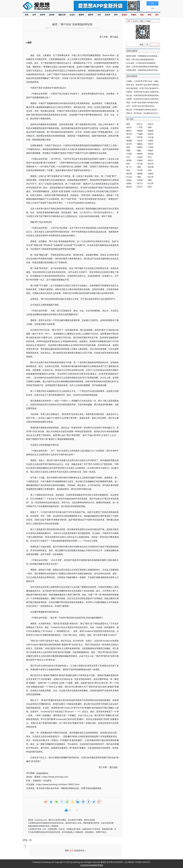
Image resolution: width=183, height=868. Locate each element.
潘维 (150, 180)
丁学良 (140, 127)
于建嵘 (140, 134)
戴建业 (140, 144)
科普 (149, 15)
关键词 (134, 15)
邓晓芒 (151, 150)
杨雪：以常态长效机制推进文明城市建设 (142, 67)
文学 (99, 15)
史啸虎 (140, 160)
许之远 (129, 177)
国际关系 (62, 15)
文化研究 (47, 781)
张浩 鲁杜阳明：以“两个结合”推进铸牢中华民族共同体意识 (150, 88)
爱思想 (43, 6)
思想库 (124, 15)
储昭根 (140, 174)
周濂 (128, 150)
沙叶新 (140, 170)
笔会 (142, 15)
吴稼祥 (151, 174)
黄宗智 (129, 134)
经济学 (43, 15)
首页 (27, 15)
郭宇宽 (140, 137)
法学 (34, 15)
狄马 (150, 157)
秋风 (128, 164)
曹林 (150, 127)
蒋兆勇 (151, 167)
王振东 (140, 157)
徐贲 (128, 137)
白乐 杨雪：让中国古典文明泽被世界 (141, 63)
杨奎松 (140, 147)
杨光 (150, 187)
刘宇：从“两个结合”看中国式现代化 (140, 106)
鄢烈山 (129, 131)
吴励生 (129, 180)
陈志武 (151, 134)
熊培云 (151, 160)
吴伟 (128, 170)
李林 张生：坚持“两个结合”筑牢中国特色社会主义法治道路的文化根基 (154, 85)
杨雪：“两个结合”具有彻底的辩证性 (140, 59)
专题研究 (37, 781)
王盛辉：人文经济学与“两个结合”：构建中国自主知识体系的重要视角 (154, 81)
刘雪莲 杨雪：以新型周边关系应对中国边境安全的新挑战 (149, 70)
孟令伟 (151, 164)
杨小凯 (151, 177)
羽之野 (151, 183)
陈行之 (140, 124)
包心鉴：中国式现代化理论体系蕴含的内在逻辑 (145, 95)
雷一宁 (129, 167)
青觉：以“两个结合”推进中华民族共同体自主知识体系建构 (149, 102)
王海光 (151, 147)
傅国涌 (140, 131)
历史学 (108, 15)
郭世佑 (151, 154)
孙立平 (140, 187)
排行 (157, 15)
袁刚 (139, 177)
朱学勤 (140, 180)
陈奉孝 (140, 154)
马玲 (128, 157)
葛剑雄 (129, 174)
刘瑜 (150, 170)
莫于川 (140, 183)
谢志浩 (129, 187)
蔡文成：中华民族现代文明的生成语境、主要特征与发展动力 (150, 110)
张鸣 (128, 147)
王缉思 (129, 154)
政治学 (52, 15)
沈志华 (140, 141)
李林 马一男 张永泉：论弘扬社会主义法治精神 (145, 113)
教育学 (91, 15)
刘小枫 (140, 164)
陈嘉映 (151, 131)
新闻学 (81, 15)
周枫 (139, 167)
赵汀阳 (129, 144)
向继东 (151, 141)
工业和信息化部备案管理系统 (91, 865)
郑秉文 (129, 183)
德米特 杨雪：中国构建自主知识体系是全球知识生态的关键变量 (152, 56)
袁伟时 (129, 160)
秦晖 (128, 124)
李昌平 (151, 144)
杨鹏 (139, 150)
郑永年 (151, 124)
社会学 (72, 15)
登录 (72, 850)
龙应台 (129, 127)
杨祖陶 (129, 141)
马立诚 (151, 137)
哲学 (116, 15)
